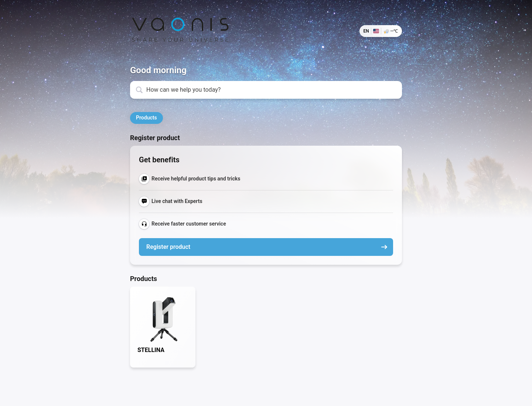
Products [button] (146, 118)
